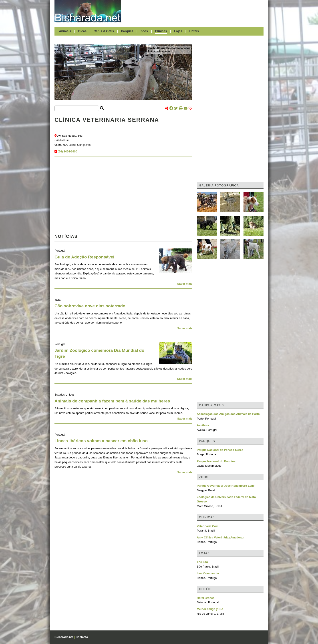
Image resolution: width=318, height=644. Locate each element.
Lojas (178, 31)
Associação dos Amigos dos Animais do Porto (228, 414)
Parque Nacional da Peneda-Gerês (220, 450)
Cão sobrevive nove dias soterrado (90, 306)
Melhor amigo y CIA (210, 609)
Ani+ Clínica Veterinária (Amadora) (220, 537)
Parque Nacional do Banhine (216, 461)
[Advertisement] (195, 11)
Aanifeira (203, 425)
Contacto (82, 637)
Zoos (144, 31)
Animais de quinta (159, 51)
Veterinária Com (208, 526)
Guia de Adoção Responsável (84, 257)
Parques (127, 31)
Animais (65, 31)
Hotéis (194, 31)
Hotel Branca (206, 598)
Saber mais (185, 284)
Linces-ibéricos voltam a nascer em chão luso (101, 441)
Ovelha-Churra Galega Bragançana (169, 48)
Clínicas (161, 31)
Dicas (83, 31)
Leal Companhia (208, 573)
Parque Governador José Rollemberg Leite (226, 486)
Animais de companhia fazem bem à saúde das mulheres (112, 401)
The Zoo (202, 562)
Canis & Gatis (104, 31)
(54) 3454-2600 (68, 151)
